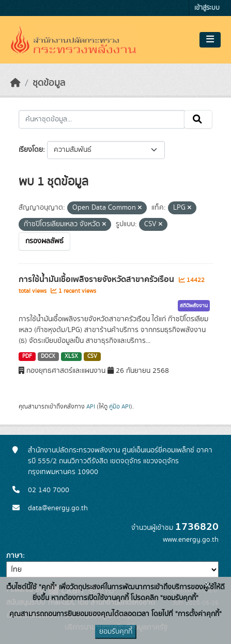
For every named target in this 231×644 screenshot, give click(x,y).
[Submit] (198, 119)
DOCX (48, 356)
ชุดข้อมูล (49, 83)
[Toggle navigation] (210, 40)
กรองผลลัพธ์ (44, 241)
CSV (92, 356)
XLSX (71, 356)
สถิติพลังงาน (194, 306)
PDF (27, 356)
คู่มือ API (120, 406)
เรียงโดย (31, 150)
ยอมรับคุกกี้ (116, 632)
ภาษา (14, 556)
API (91, 406)
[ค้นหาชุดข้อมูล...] (102, 119)
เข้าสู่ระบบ (207, 8)
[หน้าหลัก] (16, 83)
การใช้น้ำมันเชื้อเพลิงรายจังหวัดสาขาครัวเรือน (97, 279)
